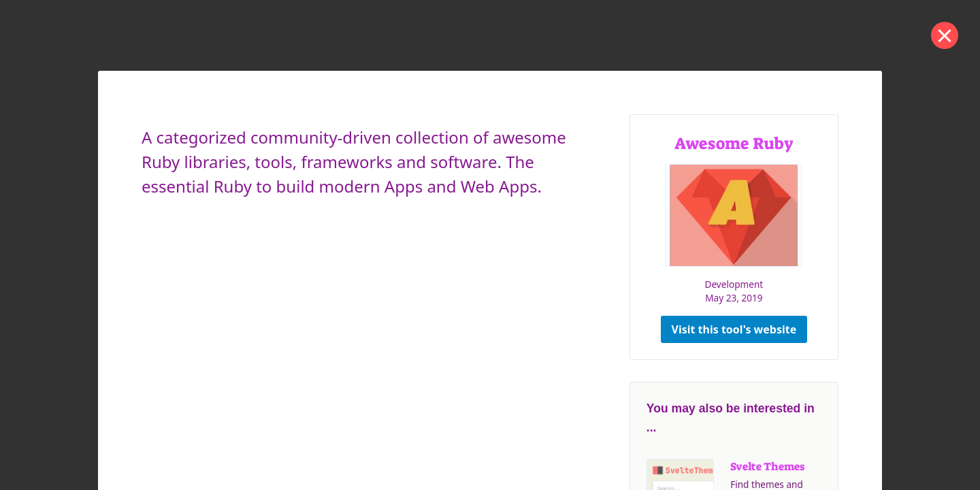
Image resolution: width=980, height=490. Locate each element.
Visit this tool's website (734, 329)
